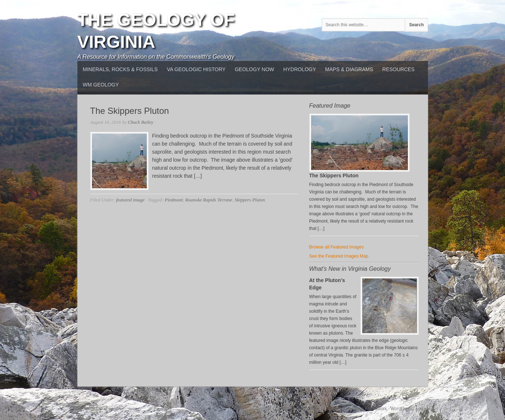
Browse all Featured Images (336, 247)
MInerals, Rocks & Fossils (120, 69)
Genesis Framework (367, 409)
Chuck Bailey (141, 122)
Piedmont (174, 200)
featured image (130, 200)
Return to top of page (98, 409)
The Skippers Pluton (130, 111)
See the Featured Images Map (339, 256)
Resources (399, 69)
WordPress (401, 409)
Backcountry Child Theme (315, 409)
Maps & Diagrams (349, 69)
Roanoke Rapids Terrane (209, 200)
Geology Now (255, 69)
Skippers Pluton (250, 200)
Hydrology (300, 69)
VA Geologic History (196, 69)
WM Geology (101, 85)
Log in (422, 409)
